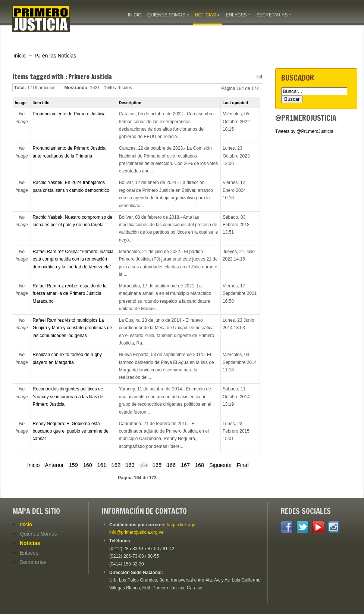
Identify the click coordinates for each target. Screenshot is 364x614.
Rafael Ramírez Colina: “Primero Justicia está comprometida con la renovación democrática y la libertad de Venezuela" (73, 259)
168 (200, 465)
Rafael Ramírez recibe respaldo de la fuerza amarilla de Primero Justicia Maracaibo (70, 294)
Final (243, 465)
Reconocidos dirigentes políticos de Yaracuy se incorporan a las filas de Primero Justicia (68, 397)
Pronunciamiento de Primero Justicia (69, 114)
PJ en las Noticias (56, 56)
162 (116, 465)
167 (185, 465)
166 (171, 465)
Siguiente (220, 465)
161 (102, 465)
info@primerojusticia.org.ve (136, 532)
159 (73, 465)
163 (130, 465)
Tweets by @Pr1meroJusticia (304, 131)
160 (88, 465)
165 (157, 465)
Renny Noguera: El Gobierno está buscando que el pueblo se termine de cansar (71, 431)
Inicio (20, 56)
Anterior (54, 465)
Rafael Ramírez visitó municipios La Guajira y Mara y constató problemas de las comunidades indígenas (73, 328)
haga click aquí (182, 525)
